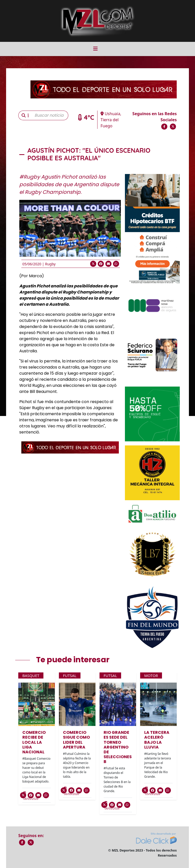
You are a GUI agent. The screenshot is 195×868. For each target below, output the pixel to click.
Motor (151, 675)
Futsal (70, 675)
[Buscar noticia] (50, 115)
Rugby (50, 264)
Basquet (31, 675)
